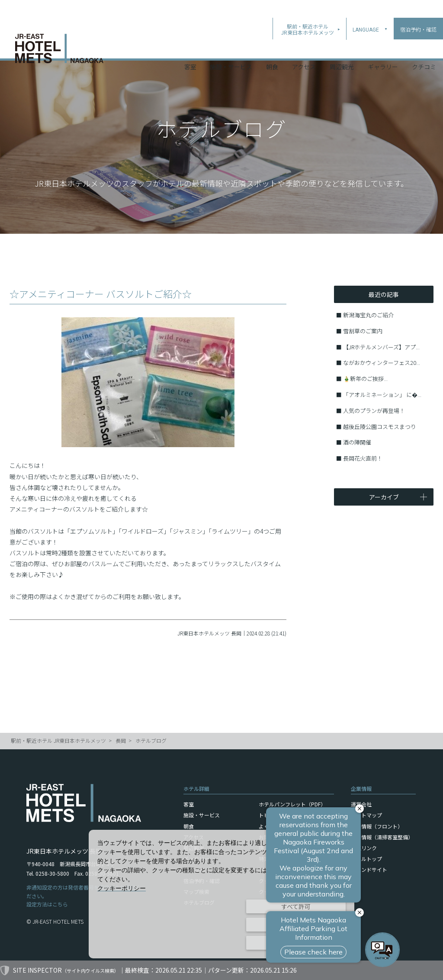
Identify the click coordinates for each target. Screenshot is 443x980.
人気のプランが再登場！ (374, 411)
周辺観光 (342, 47)
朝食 (272, 47)
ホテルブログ (151, 740)
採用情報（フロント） (377, 826)
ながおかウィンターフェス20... (382, 363)
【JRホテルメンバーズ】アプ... (381, 347)
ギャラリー (383, 47)
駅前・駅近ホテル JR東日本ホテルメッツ (58, 740)
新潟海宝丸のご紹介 (368, 315)
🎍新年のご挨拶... (365, 379)
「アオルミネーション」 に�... (382, 395)
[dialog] (221, 894)
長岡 (121, 740)
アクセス (304, 47)
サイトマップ (366, 815)
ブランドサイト (369, 869)
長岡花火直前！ (363, 458)
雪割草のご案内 (363, 331)
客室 (190, 47)
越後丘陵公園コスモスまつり (380, 427)
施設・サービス (231, 47)
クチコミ (424, 47)
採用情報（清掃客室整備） (382, 837)
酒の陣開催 (357, 442)
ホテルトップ (366, 859)
